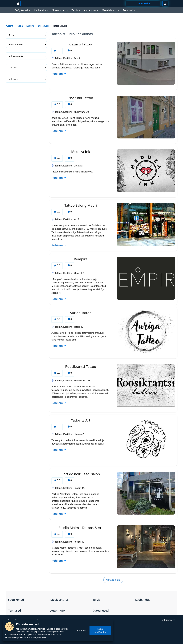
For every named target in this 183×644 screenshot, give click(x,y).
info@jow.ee (169, 620)
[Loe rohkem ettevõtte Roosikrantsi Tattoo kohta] (59, 403)
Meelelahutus (59, 600)
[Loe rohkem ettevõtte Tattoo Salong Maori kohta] (59, 245)
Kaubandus (143, 600)
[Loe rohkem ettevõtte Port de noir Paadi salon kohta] (59, 514)
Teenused (14, 610)
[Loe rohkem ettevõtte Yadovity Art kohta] (59, 450)
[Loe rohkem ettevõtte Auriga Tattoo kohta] (59, 346)
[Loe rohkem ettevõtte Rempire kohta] (59, 299)
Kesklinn (30, 26)
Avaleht (9, 26)
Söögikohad (16, 600)
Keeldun (82, 631)
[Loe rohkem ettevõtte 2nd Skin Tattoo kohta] (59, 131)
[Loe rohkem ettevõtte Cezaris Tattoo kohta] (59, 74)
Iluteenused (44, 26)
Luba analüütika (100, 631)
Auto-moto (58, 610)
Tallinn (20, 26)
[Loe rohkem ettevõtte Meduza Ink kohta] (59, 178)
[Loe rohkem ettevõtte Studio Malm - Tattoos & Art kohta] (59, 561)
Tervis (97, 600)
